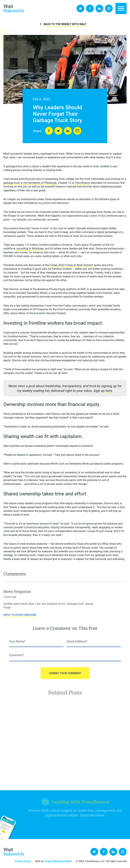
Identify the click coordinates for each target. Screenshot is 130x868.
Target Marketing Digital (58, 861)
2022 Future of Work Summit (71, 266)
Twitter (80, 8)
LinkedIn (99, 8)
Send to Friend (77, 131)
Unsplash (123, 36)
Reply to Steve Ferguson (20, 618)
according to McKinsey (30, 249)
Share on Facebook (49, 131)
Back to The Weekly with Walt (65, 24)
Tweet (58, 131)
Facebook (90, 8)
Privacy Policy (23, 861)
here (109, 391)
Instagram (109, 8)
